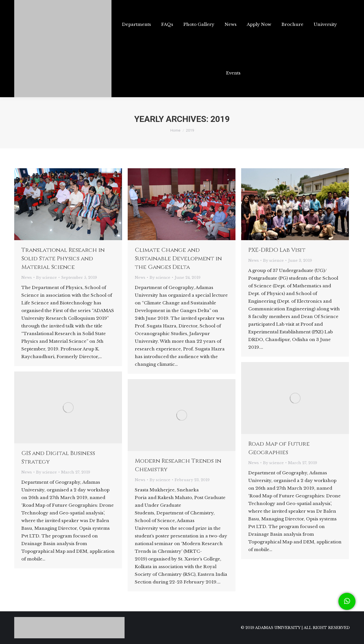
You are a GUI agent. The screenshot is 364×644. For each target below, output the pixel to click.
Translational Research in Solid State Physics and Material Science (63, 258)
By (46, 278)
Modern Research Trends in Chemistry (178, 465)
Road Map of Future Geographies (279, 448)
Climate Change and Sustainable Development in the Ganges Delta (178, 258)
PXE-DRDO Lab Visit (277, 250)
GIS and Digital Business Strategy (58, 457)
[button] (347, 601)
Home (175, 130)
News (27, 278)
